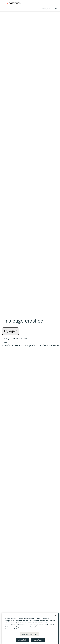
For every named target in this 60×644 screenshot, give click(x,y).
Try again (10, 331)
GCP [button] (56, 9)
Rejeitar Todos (22, 641)
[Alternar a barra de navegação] (3, 3)
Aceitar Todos (38, 641)
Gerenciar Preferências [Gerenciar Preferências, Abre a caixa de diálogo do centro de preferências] (29, 635)
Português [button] (46, 9)
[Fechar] (55, 616)
